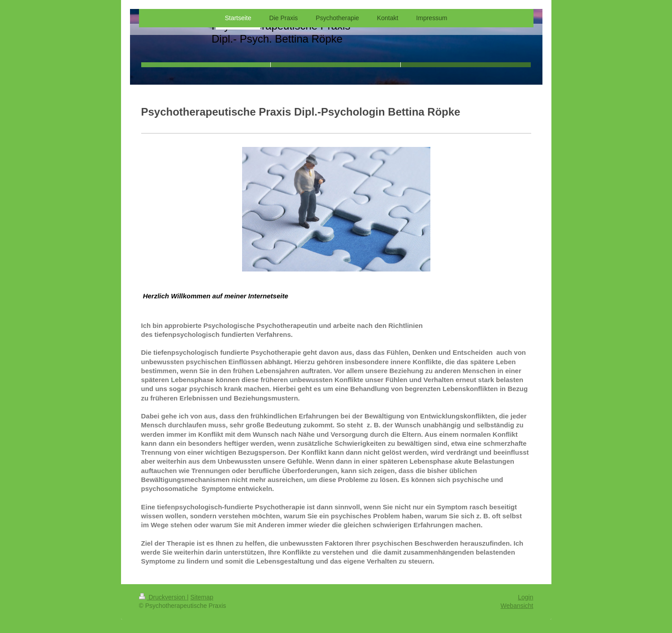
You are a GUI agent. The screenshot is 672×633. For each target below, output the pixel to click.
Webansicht (517, 606)
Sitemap (202, 597)
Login (525, 597)
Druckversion (163, 597)
